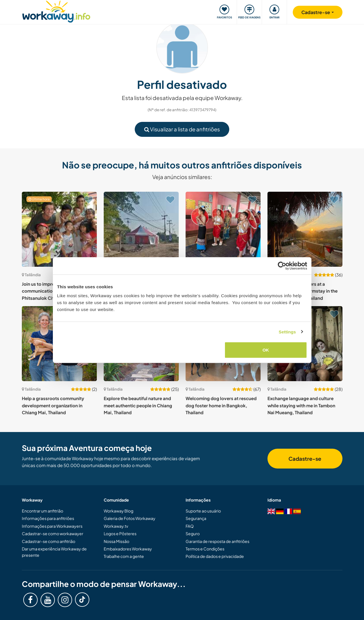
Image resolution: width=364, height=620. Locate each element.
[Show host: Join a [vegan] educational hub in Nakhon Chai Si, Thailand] (141, 229)
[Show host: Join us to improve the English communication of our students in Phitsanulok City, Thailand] (59, 229)
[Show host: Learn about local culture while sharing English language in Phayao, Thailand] (223, 229)
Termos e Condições (205, 549)
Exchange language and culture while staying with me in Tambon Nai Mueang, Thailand (301, 405)
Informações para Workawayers (52, 526)
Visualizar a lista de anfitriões (182, 129)
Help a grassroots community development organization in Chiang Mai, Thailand (53, 405)
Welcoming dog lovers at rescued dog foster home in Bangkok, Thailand (221, 405)
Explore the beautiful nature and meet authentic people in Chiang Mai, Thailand (138, 405)
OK (266, 350)
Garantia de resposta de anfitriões (217, 541)
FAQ (190, 526)
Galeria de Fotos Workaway (130, 518)
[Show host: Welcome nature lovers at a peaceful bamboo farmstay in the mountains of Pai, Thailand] (305, 229)
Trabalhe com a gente (124, 556)
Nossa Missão (116, 541)
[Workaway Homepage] (56, 11)
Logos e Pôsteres (120, 533)
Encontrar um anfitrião (43, 511)
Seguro (193, 533)
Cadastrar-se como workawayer (53, 533)
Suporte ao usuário (203, 511)
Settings (287, 332)
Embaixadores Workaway (128, 549)
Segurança (196, 518)
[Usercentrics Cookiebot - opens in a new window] (282, 266)
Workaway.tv (116, 526)
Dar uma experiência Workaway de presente (54, 552)
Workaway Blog (119, 511)
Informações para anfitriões (48, 518)
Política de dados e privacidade (215, 556)
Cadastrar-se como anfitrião (49, 541)
